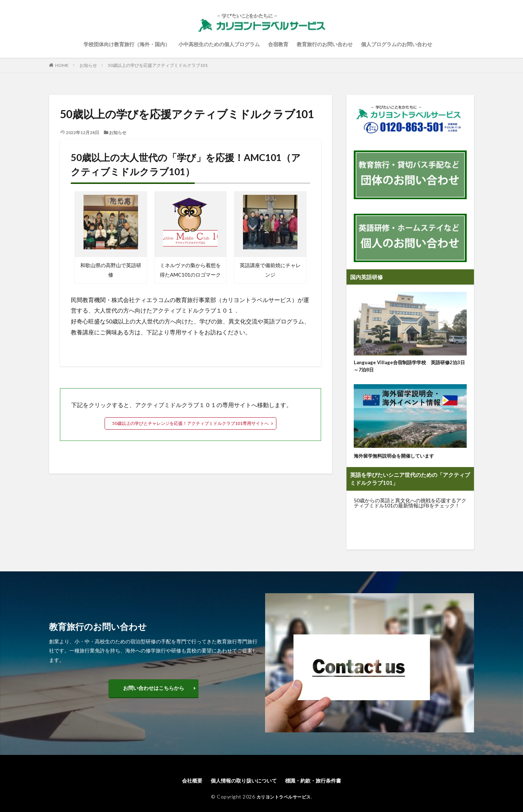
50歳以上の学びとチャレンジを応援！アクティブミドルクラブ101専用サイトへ (190, 423)
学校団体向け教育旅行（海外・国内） (127, 44)
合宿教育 (278, 44)
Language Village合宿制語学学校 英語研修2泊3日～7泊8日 (410, 367)
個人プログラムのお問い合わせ (397, 44)
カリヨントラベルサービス (284, 800)
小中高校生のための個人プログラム (219, 44)
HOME (62, 65)
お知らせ (88, 65)
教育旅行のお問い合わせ (325, 44)
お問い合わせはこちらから (154, 690)
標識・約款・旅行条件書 (319, 783)
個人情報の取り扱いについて (241, 783)
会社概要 (183, 783)
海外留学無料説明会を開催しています (400, 458)
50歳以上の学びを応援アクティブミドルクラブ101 (158, 65)
